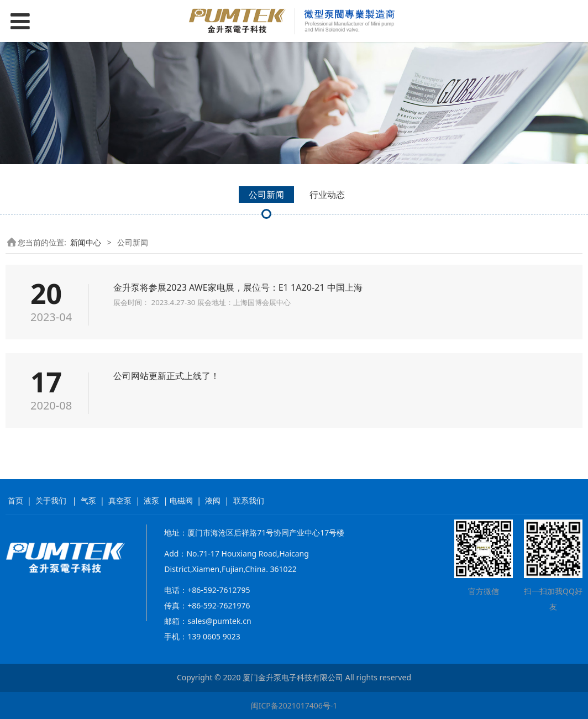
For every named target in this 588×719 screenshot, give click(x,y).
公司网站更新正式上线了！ (166, 376)
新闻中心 (86, 242)
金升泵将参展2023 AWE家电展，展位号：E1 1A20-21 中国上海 (238, 287)
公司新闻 (266, 195)
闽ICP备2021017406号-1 (294, 705)
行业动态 (327, 195)
